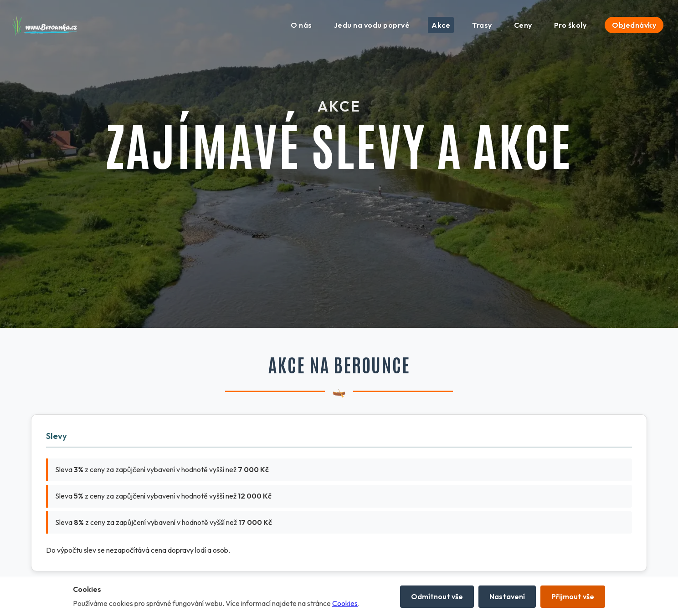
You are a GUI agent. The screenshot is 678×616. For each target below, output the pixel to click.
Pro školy (570, 25)
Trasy (482, 25)
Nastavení (507, 596)
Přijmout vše (573, 596)
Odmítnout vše (437, 596)
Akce (441, 25)
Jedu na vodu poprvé (372, 25)
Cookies (345, 603)
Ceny (523, 25)
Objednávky (634, 25)
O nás (301, 25)
